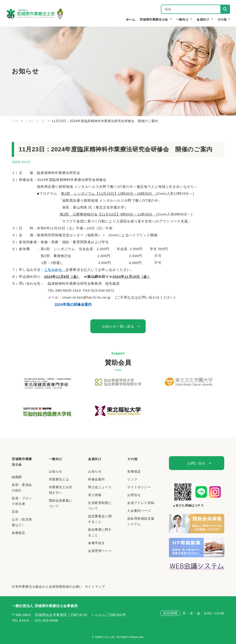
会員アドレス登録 (141, 503)
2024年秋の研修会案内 (73, 304)
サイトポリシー (139, 487)
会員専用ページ (100, 551)
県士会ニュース (100, 487)
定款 (15, 512)
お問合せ (134, 495)
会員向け (95, 459)
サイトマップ (95, 587)
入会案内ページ (139, 511)
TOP (15, 121)
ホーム (131, 19)
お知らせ (56, 471)
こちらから (55, 270)
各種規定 (18, 533)
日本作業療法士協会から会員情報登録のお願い (47, 587)
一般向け (56, 459)
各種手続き (96, 543)
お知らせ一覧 (35, 121)
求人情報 (95, 495)
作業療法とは (59, 479)
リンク (132, 479)
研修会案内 (96, 479)
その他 (132, 459)
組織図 (17, 477)
